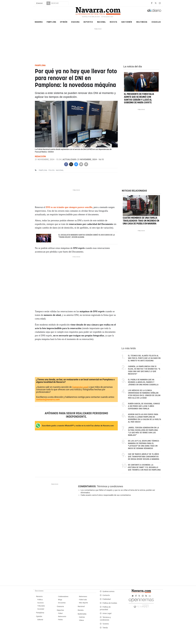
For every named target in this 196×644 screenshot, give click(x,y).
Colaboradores (63, 596)
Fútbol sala (83, 600)
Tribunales (41, 606)
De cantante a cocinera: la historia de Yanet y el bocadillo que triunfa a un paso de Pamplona (144, 467)
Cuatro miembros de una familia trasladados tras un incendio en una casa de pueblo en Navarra (141, 221)
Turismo (106, 624)
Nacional (101, 22)
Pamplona (51, 22)
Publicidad (107, 599)
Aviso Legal (107, 613)
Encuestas (62, 603)
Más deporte (83, 603)
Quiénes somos (108, 591)
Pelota (60, 620)
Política (40, 600)
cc (150, 596)
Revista (113, 22)
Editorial (40, 620)
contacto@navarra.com (48, 399)
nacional (60, 170)
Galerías (82, 617)
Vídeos (81, 620)
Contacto (106, 595)
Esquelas (156, 22)
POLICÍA (51, 170)
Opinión (64, 22)
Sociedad (41, 609)
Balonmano (83, 596)
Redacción (40, 156)
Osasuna (75, 22)
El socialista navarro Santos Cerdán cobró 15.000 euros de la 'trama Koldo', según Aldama (87, 236)
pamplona (43, 170)
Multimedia (142, 22)
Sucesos (40, 603)
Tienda (105, 628)
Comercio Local (80, 387)
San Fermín (127, 22)
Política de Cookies (110, 603)
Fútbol (60, 613)
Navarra (39, 22)
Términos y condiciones (110, 486)
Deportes (88, 22)
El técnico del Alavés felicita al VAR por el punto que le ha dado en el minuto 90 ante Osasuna (144, 358)
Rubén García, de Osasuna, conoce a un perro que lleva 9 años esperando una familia (144, 406)
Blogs (60, 600)
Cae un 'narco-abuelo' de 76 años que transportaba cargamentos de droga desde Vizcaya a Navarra (144, 457)
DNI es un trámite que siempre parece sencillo (69, 207)
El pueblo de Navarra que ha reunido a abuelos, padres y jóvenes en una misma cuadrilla (143, 382)
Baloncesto (62, 616)
